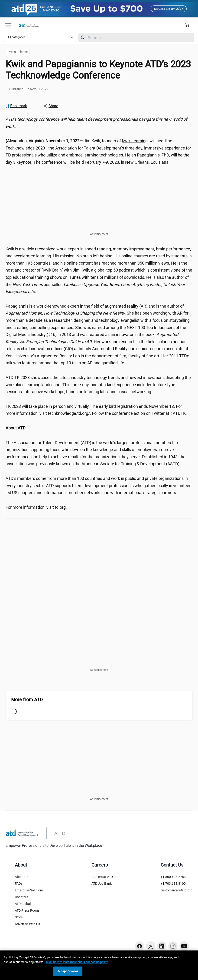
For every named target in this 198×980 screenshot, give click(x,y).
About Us (21, 877)
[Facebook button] (140, 946)
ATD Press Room (27, 910)
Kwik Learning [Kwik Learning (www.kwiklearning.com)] (135, 141)
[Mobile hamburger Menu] (8, 25)
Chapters (21, 897)
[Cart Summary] (189, 25)
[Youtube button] (184, 946)
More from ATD (27, 700)
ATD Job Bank (102, 884)
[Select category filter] (40, 37)
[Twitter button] (151, 946)
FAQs (19, 884)
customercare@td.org (177, 890)
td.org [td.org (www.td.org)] (60, 507)
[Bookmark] (16, 106)
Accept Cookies (68, 971)
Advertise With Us (27, 924)
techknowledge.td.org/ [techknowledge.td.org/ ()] (69, 413)
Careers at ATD (102, 877)
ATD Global (23, 904)
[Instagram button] (173, 946)
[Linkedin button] (162, 946)
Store (19, 917)
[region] (99, 965)
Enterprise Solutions (29, 890)
